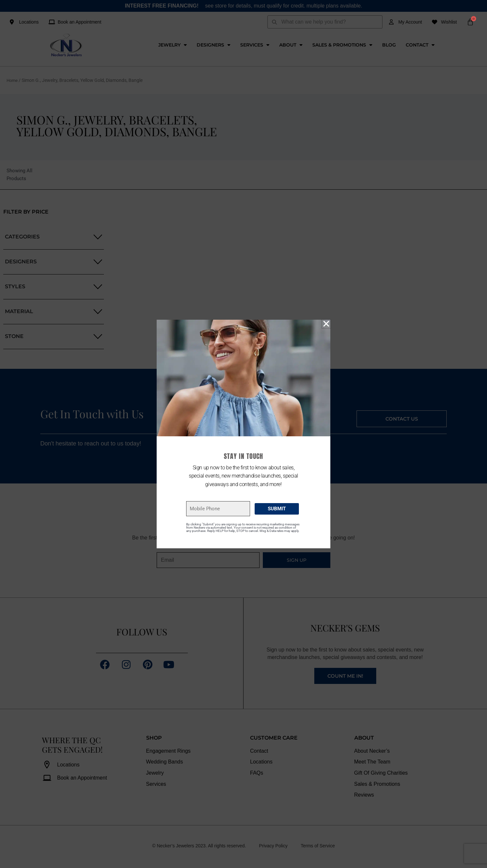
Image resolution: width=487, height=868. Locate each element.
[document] (243, 434)
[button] (326, 324)
